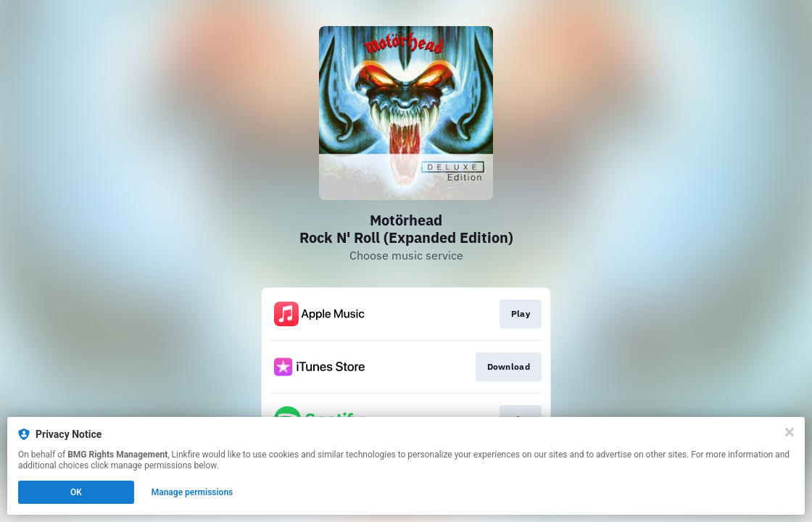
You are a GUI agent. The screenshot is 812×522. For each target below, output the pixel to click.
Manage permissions (192, 492)
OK (76, 492)
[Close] (790, 432)
